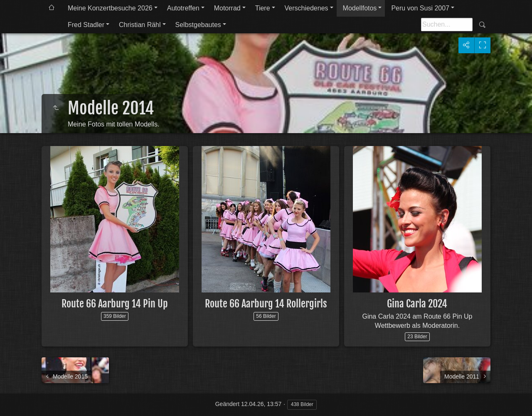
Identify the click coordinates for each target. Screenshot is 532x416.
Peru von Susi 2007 (420, 8)
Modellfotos (360, 8)
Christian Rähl (140, 25)
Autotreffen (183, 8)
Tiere (263, 8)
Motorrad (227, 8)
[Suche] (447, 25)
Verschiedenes (307, 8)
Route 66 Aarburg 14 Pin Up (115, 304)
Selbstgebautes (198, 25)
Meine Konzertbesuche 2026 (110, 8)
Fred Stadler (86, 25)
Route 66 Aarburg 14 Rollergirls (266, 304)
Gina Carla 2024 (417, 304)
